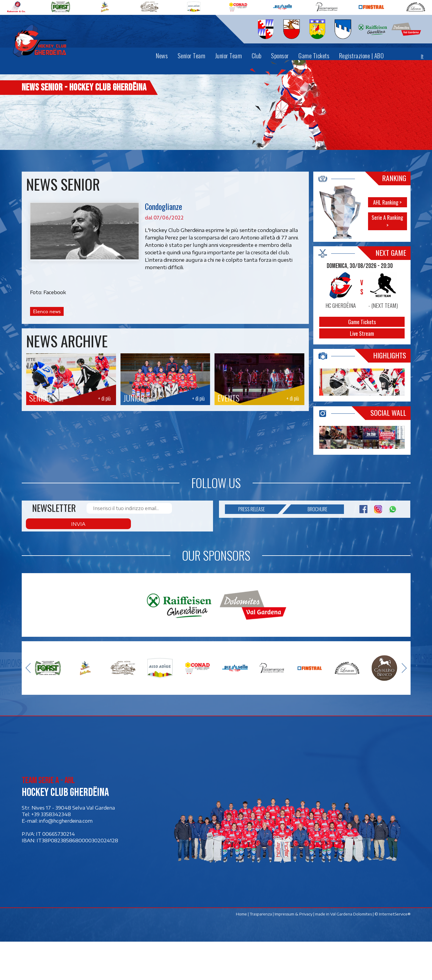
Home (241, 952)
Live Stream (362, 333)
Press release (258, 562)
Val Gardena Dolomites (351, 952)
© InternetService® (392, 952)
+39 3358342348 (51, 852)
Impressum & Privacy (293, 952)
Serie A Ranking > (387, 221)
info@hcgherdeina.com (66, 859)
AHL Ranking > (387, 202)
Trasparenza (260, 952)
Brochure (309, 562)
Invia (189, 562)
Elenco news (47, 311)
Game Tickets (362, 322)
